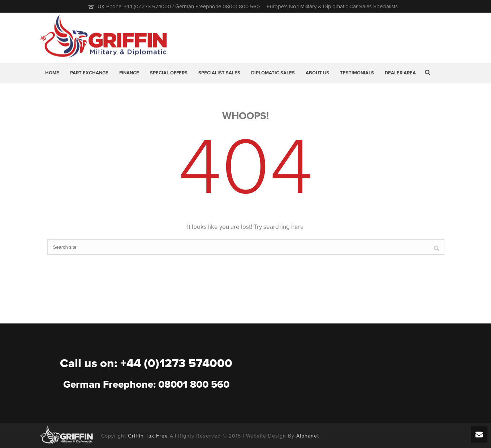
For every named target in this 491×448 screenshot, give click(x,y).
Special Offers (169, 73)
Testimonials (357, 73)
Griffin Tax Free (148, 436)
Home (52, 73)
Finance (129, 73)
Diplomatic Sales (273, 73)
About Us (317, 73)
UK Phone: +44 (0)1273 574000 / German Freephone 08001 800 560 (179, 6)
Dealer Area (400, 73)
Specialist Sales (219, 73)
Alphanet (308, 436)
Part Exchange (89, 73)
